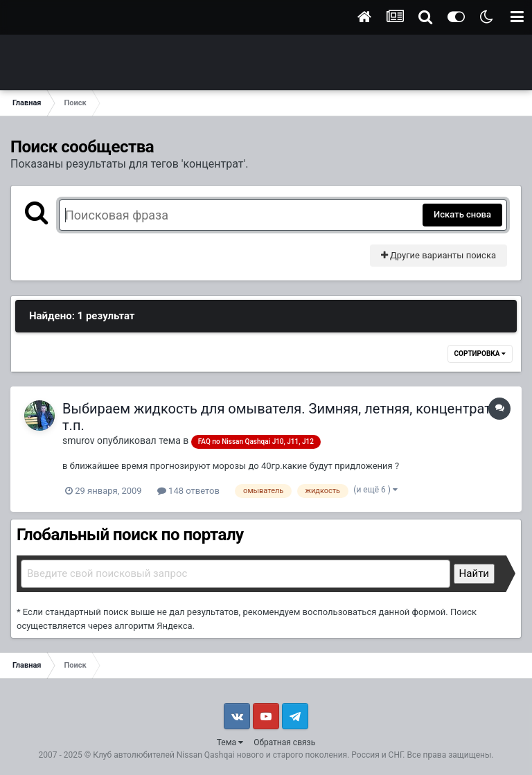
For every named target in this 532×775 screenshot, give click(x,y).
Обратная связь (284, 742)
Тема (230, 742)
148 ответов (188, 491)
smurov (79, 440)
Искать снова (462, 214)
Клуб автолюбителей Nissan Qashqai (163, 755)
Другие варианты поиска (438, 255)
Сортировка (480, 354)
